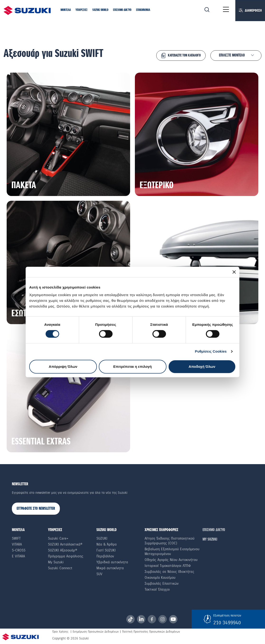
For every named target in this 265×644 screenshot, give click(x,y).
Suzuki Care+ (58, 538)
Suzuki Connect (60, 568)
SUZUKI (102, 538)
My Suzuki (56, 562)
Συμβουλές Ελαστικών (162, 583)
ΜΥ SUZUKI (210, 539)
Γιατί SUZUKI (106, 550)
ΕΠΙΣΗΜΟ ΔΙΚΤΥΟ (214, 530)
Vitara (17, 544)
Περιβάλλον (105, 556)
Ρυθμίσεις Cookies (211, 351)
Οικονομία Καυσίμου (160, 578)
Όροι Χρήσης (60, 632)
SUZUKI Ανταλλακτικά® (65, 544)
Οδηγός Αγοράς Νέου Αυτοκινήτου (171, 560)
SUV (99, 574)
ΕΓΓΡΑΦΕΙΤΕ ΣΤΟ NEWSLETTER (36, 509)
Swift (16, 538)
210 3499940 (227, 623)
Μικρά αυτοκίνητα (110, 568)
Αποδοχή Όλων (202, 366)
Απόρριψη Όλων (63, 366)
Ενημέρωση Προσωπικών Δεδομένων (96, 632)
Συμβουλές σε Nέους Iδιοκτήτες (169, 572)
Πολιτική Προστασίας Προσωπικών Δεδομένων (151, 632)
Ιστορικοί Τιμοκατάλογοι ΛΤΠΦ (168, 566)
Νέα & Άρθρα (106, 544)
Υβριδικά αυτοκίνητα (112, 562)
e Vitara (18, 556)
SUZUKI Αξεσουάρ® (63, 550)
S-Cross (19, 550)
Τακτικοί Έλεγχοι (157, 589)
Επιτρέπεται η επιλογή (132, 366)
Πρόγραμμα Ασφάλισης (66, 556)
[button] (66, 10)
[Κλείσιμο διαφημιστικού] (234, 272)
